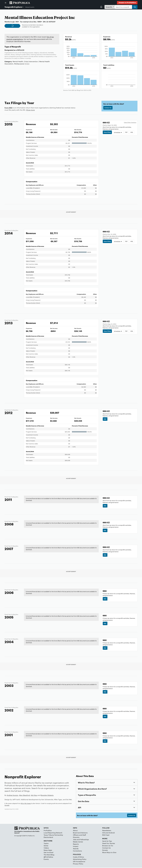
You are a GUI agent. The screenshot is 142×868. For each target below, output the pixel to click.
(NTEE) (27, 64)
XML (132, 132)
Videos (46, 848)
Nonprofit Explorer (14, 7)
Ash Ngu (34, 796)
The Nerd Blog (49, 855)
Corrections (77, 851)
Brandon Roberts (47, 796)
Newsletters (107, 831)
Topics (46, 844)
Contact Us (108, 108)
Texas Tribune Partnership (53, 835)
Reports (76, 844)
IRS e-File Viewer (26, 804)
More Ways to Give (109, 853)
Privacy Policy (78, 864)
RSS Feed (106, 835)
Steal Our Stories (109, 844)
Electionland (48, 838)
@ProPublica (48, 857)
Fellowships (84, 840)
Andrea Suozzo (12, 796)
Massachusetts (30, 7)
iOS (104, 833)
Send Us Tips (107, 841)
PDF (126, 132)
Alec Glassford (24, 796)
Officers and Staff (79, 835)
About (75, 831)
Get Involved (48, 853)
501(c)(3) (21, 50)
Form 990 (8, 108)
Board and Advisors (80, 833)
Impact (76, 847)
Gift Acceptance (79, 862)
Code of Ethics (78, 857)
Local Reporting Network (53, 833)
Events (46, 860)
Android (112, 833)
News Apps (48, 851)
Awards (76, 849)
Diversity (76, 838)
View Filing (107, 132)
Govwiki (7, 806)
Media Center (78, 842)
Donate (105, 851)
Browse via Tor (108, 846)
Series (46, 846)
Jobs (75, 840)
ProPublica (48, 831)
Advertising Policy (80, 860)
